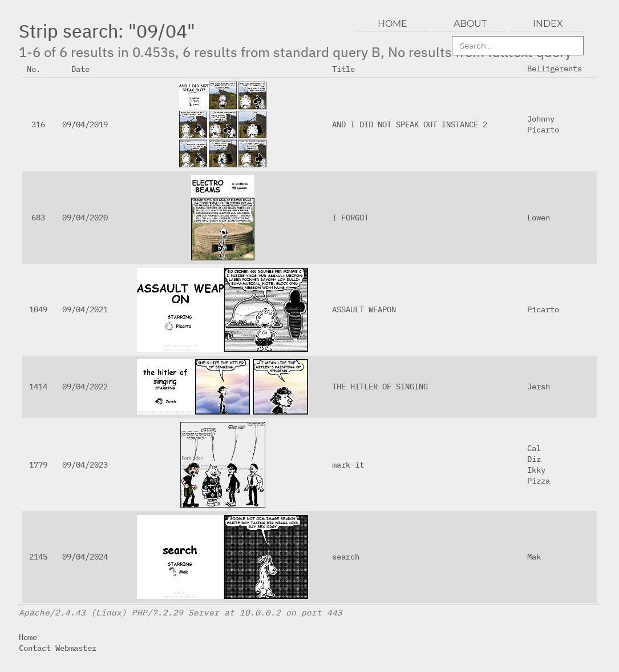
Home (28, 637)
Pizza (539, 480)
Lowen (539, 217)
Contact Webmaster (58, 648)
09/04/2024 (85, 556)
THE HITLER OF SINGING (380, 386)
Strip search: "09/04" (107, 31)
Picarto (543, 129)
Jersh (539, 386)
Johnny (541, 118)
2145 (38, 556)
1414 (38, 386)
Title (348, 69)
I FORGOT (350, 217)
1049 (38, 309)
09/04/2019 (85, 124)
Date (85, 69)
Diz (534, 459)
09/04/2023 (85, 464)
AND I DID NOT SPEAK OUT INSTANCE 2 (410, 124)
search (346, 556)
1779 (38, 464)
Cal (534, 448)
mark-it (348, 464)
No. (38, 69)
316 (38, 124)
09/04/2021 (85, 309)
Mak (534, 556)
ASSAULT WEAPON (364, 309)
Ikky (536, 470)
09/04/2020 (85, 217)
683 (38, 217)
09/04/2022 (85, 386)
